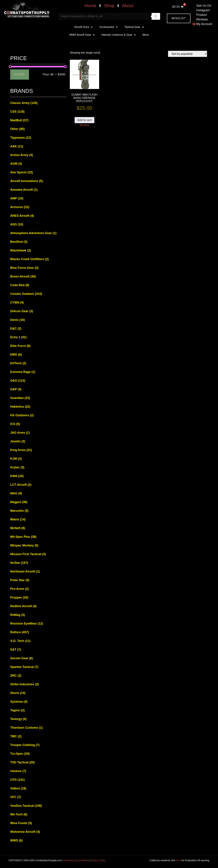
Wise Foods (21, 823)
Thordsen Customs (26, 728)
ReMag (18, 615)
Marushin (19, 511)
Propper (19, 597)
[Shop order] (188, 54)
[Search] (156, 16)
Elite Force (20, 346)
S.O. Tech (20, 641)
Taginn (17, 710)
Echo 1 (18, 337)
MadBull (19, 120)
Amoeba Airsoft (24, 190)
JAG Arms (20, 433)
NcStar (19, 563)
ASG (17, 224)
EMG (16, 355)
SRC (16, 676)
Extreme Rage (23, 372)
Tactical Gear (134, 27)
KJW (16, 459)
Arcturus (20, 207)
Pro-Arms (20, 589)
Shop (109, 6)
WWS (16, 840)
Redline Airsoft (23, 606)
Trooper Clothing (25, 745)
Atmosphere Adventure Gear (33, 233)
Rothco (20, 632)
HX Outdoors (22, 415)
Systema (19, 702)
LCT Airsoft (21, 485)
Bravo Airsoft (23, 276)
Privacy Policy (98, 860)
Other (17, 129)
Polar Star (20, 580)
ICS (15, 424)
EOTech (18, 363)
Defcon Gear (22, 311)
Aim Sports (22, 172)
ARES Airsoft (22, 216)
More (146, 35)
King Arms (21, 450)
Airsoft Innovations (26, 181)
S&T (16, 650)
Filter (20, 74)
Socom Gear (22, 658)
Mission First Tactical (28, 554)
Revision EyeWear (27, 624)
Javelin (18, 441)
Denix (18, 320)
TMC (16, 736)
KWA (17, 476)
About (128, 6)
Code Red (20, 285)
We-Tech (19, 814)
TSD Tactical (22, 762)
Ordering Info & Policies (76, 860)
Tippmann (21, 138)
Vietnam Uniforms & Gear (119, 35)
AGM (16, 164)
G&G (18, 381)
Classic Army (24, 103)
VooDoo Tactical (26, 806)
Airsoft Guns (83, 27)
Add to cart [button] (84, 120)
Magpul (19, 502)
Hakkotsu (20, 407)
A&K (17, 146)
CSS (17, 112)
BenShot (19, 242)
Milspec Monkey (24, 545)
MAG (16, 493)
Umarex (18, 771)
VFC (16, 797)
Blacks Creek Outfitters (29, 259)
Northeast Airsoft (25, 571)
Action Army (22, 155)
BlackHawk (21, 250)
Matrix (18, 519)
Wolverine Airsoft (25, 832)
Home (90, 6)
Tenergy (18, 719)
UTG (17, 780)
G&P (16, 389)
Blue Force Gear (24, 268)
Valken (18, 788)
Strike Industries (25, 684)
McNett (18, 528)
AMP (17, 198)
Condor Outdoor (26, 294)
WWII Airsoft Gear (82, 35)
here (178, 860)
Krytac (17, 467)
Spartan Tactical (24, 667)
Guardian (20, 398)
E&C (16, 329)
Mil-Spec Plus (23, 537)
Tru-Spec (20, 754)
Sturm (18, 693)
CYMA (17, 302)
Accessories (108, 27)
